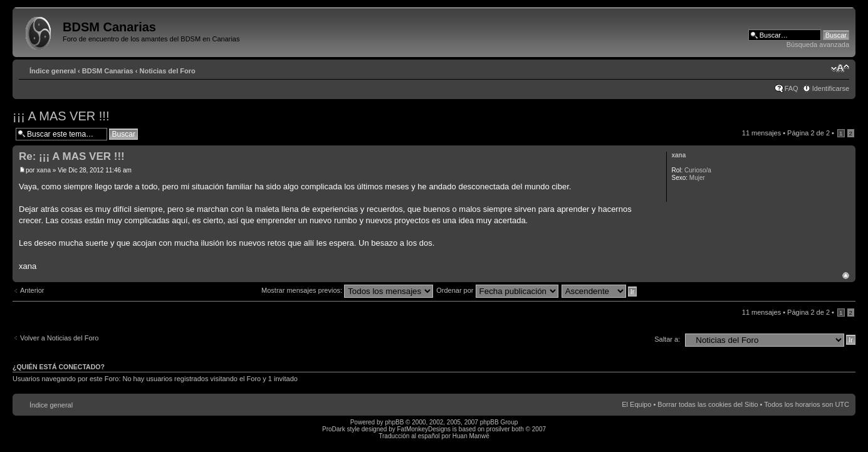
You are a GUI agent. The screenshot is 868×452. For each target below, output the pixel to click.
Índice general (53, 71)
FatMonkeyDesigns (424, 429)
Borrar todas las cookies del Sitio (708, 404)
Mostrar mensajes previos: (347, 290)
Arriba (846, 276)
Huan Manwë (471, 436)
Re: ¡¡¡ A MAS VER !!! (72, 156)
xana (44, 170)
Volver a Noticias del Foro (59, 338)
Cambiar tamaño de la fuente (840, 68)
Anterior (32, 290)
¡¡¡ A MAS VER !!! (61, 116)
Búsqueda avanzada (818, 45)
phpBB (394, 422)
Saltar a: (667, 339)
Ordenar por (497, 290)
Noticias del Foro (168, 71)
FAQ (792, 88)
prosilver (498, 429)
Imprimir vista (821, 68)
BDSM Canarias (108, 71)
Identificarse (831, 88)
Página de (808, 133)
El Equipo (636, 404)
